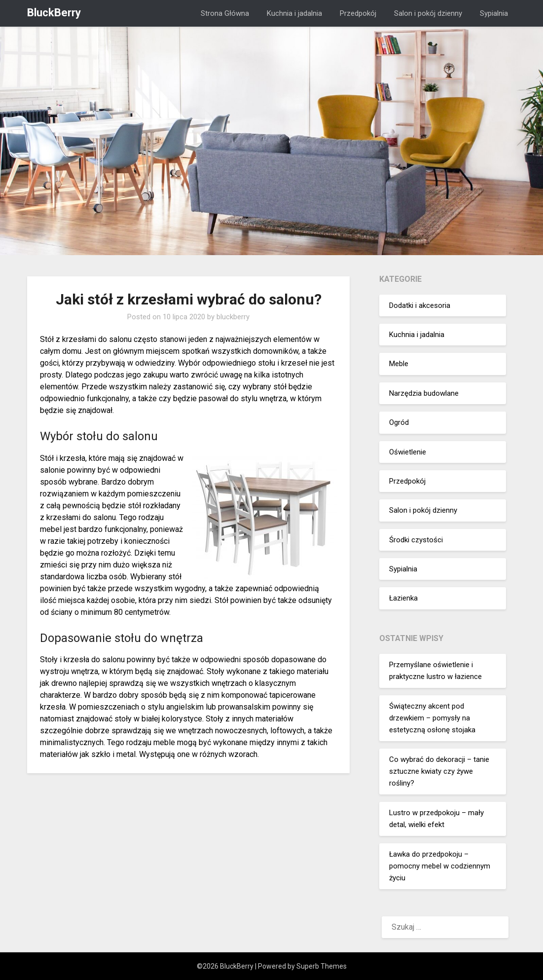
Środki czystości (416, 540)
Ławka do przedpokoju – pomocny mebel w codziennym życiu (440, 866)
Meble (399, 364)
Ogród (399, 422)
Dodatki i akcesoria (420, 305)
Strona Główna (225, 13)
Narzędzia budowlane (424, 393)
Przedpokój (358, 13)
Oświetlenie (408, 452)
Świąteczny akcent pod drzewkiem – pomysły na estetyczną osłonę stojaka (432, 718)
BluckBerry (54, 13)
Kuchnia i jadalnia (294, 13)
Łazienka (403, 598)
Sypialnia (494, 13)
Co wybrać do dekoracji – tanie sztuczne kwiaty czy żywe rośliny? (439, 772)
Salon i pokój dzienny (428, 13)
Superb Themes (322, 966)
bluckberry (233, 317)
